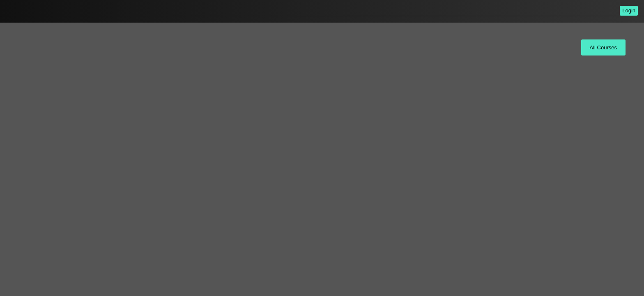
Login (629, 10)
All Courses (603, 47)
